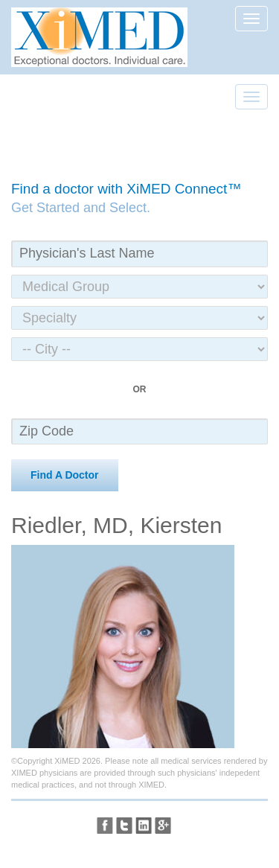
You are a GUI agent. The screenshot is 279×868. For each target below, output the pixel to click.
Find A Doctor (65, 475)
